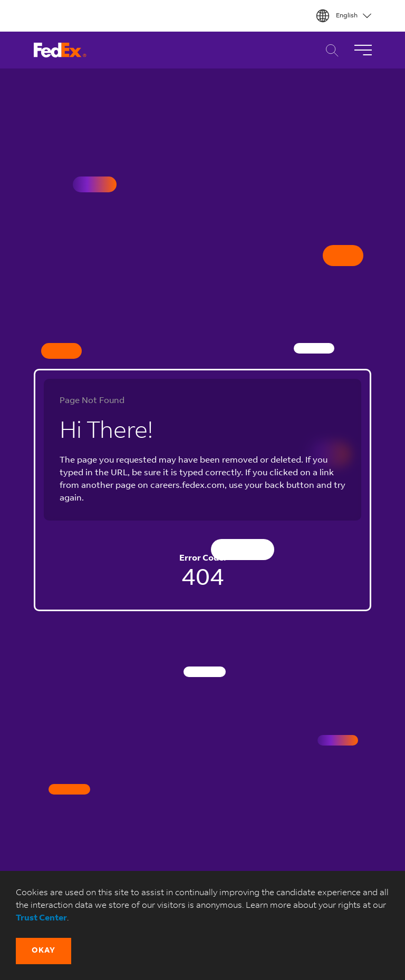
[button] (44, 951)
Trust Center (41, 918)
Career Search (329, 50)
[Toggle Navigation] (363, 50)
